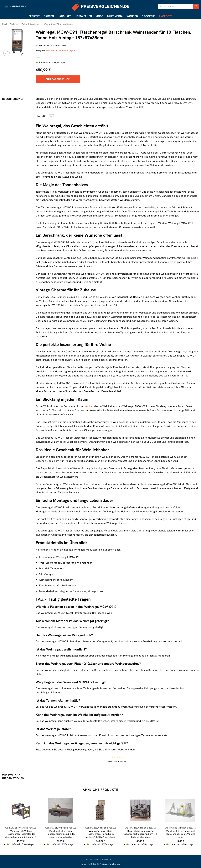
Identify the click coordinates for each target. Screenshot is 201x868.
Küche (88, 406)
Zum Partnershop (58, 79)
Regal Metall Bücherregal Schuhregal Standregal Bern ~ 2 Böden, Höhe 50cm (140, 834)
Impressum (92, 859)
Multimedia (115, 16)
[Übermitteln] (196, 6)
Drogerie (148, 16)
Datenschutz (107, 859)
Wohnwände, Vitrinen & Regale (58, 24)
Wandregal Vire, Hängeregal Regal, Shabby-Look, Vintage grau (180, 834)
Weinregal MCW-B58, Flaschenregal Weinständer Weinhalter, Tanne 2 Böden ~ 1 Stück (21, 836)
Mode (99, 16)
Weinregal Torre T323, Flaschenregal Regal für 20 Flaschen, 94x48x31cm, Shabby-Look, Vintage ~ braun (100, 836)
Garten (49, 16)
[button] (15, 6)
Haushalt (64, 16)
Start (5, 24)
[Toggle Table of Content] (50, 117)
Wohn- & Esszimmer (31, 24)
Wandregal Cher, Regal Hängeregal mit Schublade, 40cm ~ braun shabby (61, 834)
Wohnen (132, 16)
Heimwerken (83, 16)
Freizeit (34, 16)
